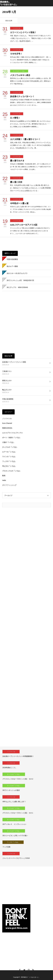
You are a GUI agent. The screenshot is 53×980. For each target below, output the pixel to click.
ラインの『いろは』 (9, 457)
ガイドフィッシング (9, 485)
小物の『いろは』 (9, 442)
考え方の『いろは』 (9, 466)
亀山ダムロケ (7, 390)
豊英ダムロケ (7, 381)
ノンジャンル (17, 28)
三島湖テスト (7, 371)
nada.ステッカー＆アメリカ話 (24, 225)
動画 (4, 476)
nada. (4, 480)
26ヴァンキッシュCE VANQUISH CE (20, 280)
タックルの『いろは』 (19, 71)
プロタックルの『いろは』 (12, 471)
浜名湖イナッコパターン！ (22, 96)
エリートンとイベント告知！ (23, 32)
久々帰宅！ (15, 118)
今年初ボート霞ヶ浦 (19, 203)
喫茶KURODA (7, 428)
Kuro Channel (7, 423)
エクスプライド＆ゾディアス (12, 433)
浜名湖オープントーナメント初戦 (14, 362)
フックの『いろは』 (9, 461)
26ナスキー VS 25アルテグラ (17, 273)
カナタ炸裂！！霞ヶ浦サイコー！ (25, 139)
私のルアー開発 (12, 266)
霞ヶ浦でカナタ (17, 161)
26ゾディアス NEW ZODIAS (17, 287)
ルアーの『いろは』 (9, 452)
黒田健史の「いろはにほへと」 (30, 977)
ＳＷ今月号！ (16, 54)
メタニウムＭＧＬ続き (20, 75)
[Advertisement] (26, 322)
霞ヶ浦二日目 (16, 182)
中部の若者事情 (12, 259)
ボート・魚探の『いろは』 (12, 438)
